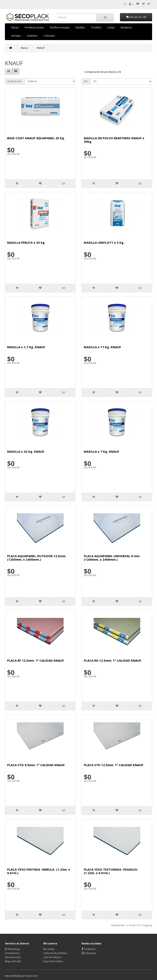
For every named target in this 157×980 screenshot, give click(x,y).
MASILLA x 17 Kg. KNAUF (102, 347)
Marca (24, 48)
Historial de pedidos (55, 953)
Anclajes (16, 36)
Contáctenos (12, 953)
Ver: (86, 81)
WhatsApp (12, 949)
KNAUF (41, 48)
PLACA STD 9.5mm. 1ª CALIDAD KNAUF (36, 765)
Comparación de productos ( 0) (103, 72)
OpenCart (32, 976)
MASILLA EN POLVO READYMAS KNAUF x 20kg (114, 140)
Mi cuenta (49, 949)
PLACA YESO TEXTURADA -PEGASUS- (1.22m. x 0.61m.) (111, 871)
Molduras (126, 28)
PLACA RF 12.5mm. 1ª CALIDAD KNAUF (36, 660)
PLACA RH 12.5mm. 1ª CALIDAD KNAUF (113, 660)
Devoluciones (13, 957)
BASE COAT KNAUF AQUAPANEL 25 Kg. (36, 138)
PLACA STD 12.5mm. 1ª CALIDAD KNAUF (114, 765)
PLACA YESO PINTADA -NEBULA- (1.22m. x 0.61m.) (39, 871)
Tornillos (96, 28)
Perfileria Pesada (60, 28)
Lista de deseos (52, 957)
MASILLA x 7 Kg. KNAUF (101, 451)
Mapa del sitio (13, 961)
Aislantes (32, 36)
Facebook (88, 949)
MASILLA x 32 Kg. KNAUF (26, 451)
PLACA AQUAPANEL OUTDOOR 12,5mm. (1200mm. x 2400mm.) (37, 558)
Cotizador (49, 36)
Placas (15, 28)
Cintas (111, 28)
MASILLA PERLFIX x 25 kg (26, 242)
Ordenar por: (15, 81)
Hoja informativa (53, 961)
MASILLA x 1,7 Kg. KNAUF (26, 347)
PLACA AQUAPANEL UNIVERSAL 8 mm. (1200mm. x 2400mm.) (112, 558)
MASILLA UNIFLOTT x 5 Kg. (104, 242)
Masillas (80, 28)
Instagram (89, 953)
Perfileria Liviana (34, 28)
